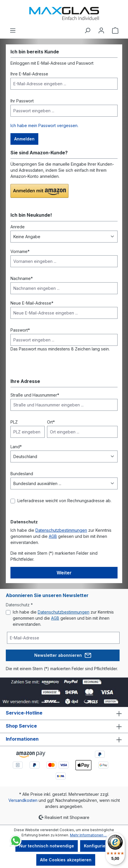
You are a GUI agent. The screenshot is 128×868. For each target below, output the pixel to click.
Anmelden (24, 139)
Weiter (64, 573)
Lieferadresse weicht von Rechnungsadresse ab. (64, 501)
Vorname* (20, 251)
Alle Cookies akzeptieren (66, 860)
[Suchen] (87, 30)
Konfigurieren (98, 846)
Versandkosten (23, 800)
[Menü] (13, 30)
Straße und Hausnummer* (35, 395)
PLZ (14, 422)
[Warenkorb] (115, 30)
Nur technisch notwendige (47, 846)
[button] (39, 191)
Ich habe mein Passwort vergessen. (44, 125)
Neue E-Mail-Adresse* (32, 303)
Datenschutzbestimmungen (61, 530)
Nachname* (22, 278)
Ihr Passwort (22, 101)
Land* (16, 447)
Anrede (18, 227)
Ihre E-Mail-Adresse (29, 74)
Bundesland (22, 474)
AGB (53, 536)
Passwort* (20, 330)
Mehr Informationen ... (88, 835)
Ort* (51, 422)
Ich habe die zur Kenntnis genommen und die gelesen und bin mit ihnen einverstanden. (63, 618)
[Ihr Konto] (101, 30)
